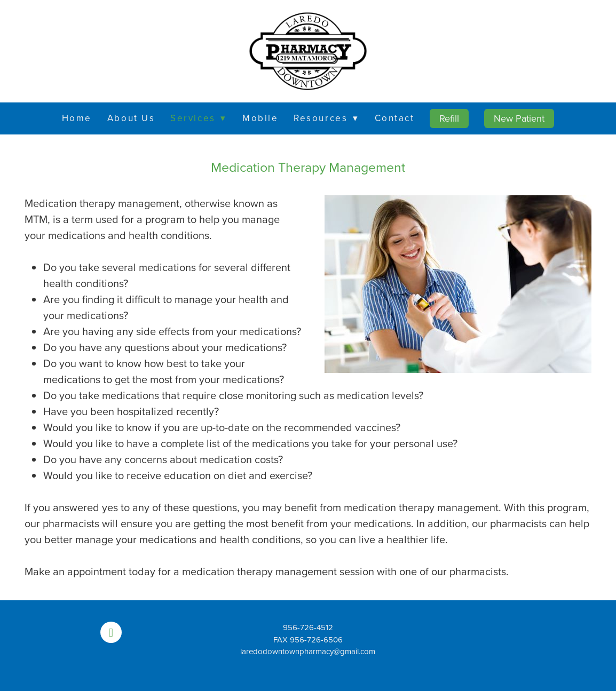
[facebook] (111, 632)
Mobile (260, 118)
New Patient (519, 118)
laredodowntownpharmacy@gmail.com (308, 651)
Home (77, 118)
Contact (395, 118)
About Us (131, 118)
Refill (449, 118)
